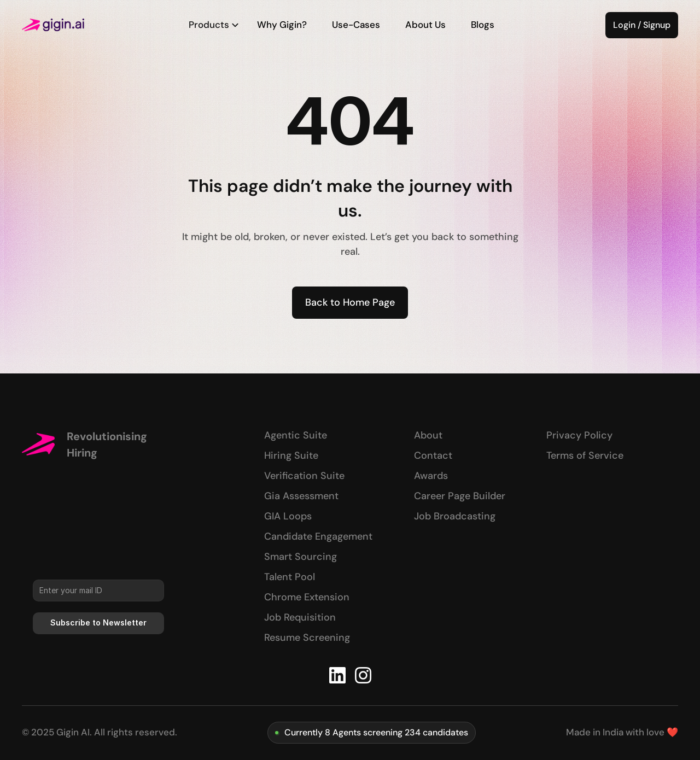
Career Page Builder (460, 496)
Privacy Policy (579, 435)
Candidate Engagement (318, 536)
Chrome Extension (307, 597)
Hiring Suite (291, 455)
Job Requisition (300, 617)
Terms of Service (585, 455)
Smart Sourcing (301, 557)
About (428, 435)
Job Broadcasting (455, 516)
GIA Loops (288, 516)
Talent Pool (290, 577)
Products (214, 25)
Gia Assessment (301, 496)
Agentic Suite (296, 435)
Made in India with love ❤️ (622, 732)
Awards (431, 476)
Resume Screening (307, 638)
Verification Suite (304, 476)
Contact (433, 455)
